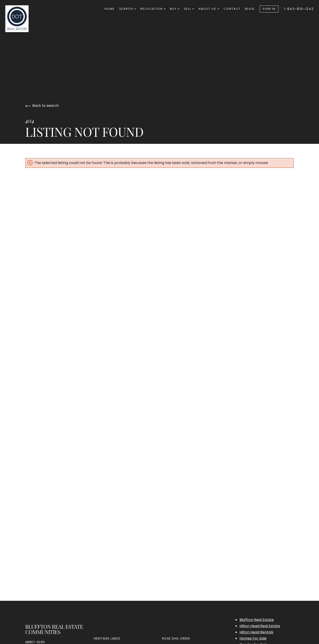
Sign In (269, 9)
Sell (189, 9)
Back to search (42, 106)
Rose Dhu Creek (176, 638)
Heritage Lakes (107, 638)
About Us (209, 9)
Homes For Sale (253, 638)
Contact (232, 9)
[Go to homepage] (28, 19)
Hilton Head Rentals (256, 632)
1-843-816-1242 (299, 9)
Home (110, 9)
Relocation (153, 9)
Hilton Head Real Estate (260, 626)
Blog (250, 9)
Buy (175, 9)
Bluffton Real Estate (257, 620)
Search (128, 9)
